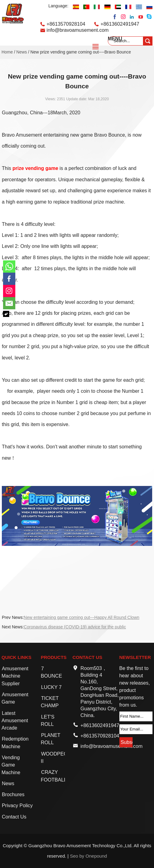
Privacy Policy (17, 805)
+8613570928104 (66, 24)
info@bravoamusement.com (78, 30)
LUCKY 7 (51, 687)
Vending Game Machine (11, 765)
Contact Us (14, 817)
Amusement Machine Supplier (15, 676)
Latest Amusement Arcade (15, 721)
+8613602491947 (120, 24)
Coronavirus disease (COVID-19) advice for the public (75, 627)
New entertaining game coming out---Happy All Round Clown (82, 617)
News (22, 52)
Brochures (13, 794)
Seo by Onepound (88, 856)
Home (7, 52)
